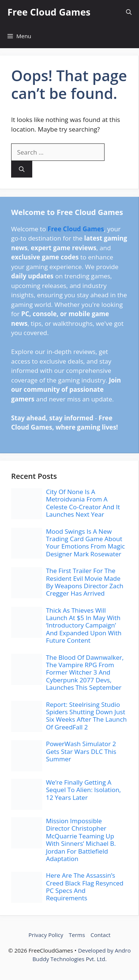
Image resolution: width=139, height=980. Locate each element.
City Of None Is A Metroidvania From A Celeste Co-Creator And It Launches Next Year (83, 503)
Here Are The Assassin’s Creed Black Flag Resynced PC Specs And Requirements (85, 887)
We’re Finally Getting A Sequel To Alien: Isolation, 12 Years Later (83, 790)
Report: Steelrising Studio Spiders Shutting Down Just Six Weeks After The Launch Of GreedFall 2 (86, 716)
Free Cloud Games (49, 12)
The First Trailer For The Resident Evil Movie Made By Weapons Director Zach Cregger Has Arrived (85, 582)
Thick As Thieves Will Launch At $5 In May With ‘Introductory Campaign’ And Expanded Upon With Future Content (84, 625)
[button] (129, 12)
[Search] (22, 169)
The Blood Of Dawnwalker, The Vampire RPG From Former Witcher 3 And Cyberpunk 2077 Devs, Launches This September (85, 673)
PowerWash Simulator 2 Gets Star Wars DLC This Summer (81, 751)
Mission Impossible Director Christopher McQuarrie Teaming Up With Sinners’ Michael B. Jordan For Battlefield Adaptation (81, 840)
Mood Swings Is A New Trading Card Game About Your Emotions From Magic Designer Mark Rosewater (85, 543)
